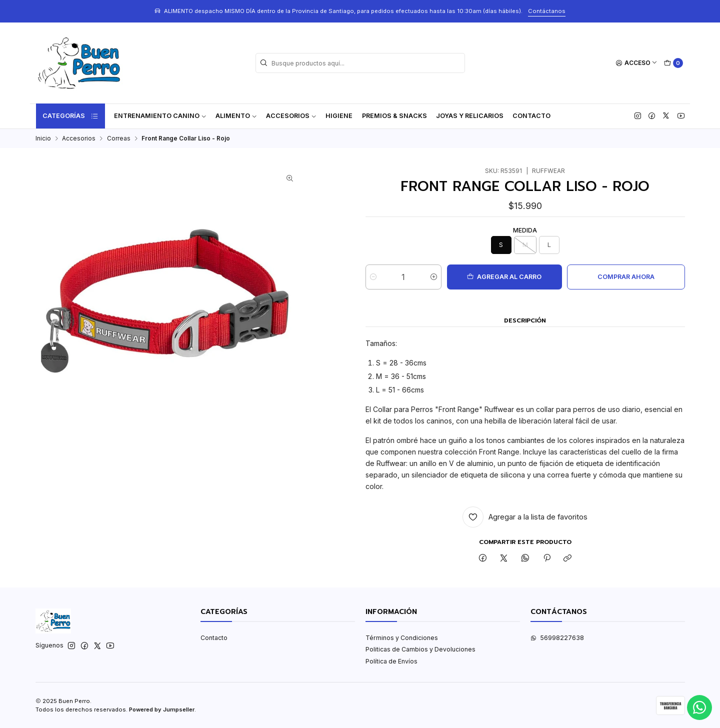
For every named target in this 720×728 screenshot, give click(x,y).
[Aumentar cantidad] (434, 277)
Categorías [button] (70, 116)
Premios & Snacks (394, 116)
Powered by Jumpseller (162, 709)
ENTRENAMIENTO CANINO (160, 116)
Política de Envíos (391, 661)
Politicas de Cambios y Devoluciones (420, 649)
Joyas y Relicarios (470, 116)
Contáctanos (547, 11)
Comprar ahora (626, 277)
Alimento (236, 116)
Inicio (43, 138)
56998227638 (557, 638)
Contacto (531, 116)
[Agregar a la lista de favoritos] (525, 517)
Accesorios (291, 116)
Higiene (339, 116)
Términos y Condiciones (402, 638)
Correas (119, 138)
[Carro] (673, 63)
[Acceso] (637, 63)
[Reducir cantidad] (373, 277)
